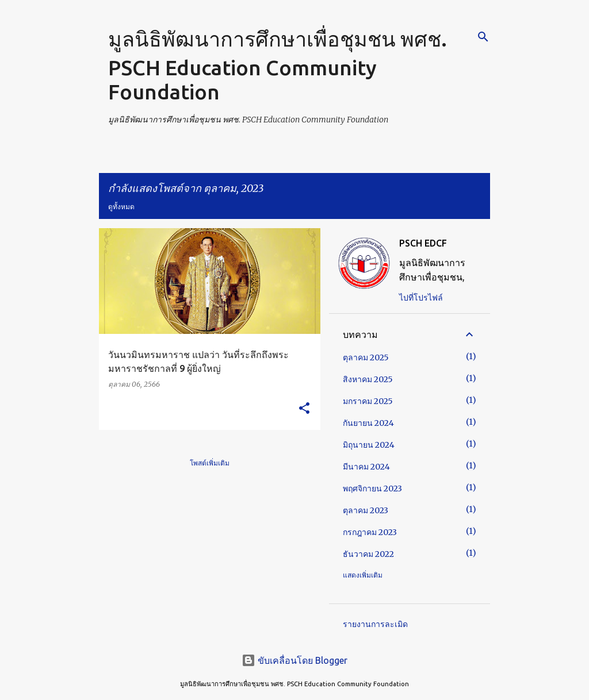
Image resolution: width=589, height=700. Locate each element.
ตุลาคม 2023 (366, 510)
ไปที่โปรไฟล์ (421, 298)
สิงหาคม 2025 (368, 379)
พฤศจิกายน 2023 (372, 489)
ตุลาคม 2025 (366, 357)
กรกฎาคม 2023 (370, 532)
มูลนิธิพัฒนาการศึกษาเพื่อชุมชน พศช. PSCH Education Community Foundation (278, 65)
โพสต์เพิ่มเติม (210, 463)
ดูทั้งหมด (121, 207)
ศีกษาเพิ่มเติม (470, 668)
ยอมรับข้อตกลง (392, 668)
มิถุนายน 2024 (369, 445)
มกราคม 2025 (368, 401)
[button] (304, 409)
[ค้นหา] (483, 37)
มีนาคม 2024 (366, 467)
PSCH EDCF (423, 243)
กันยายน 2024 (368, 423)
